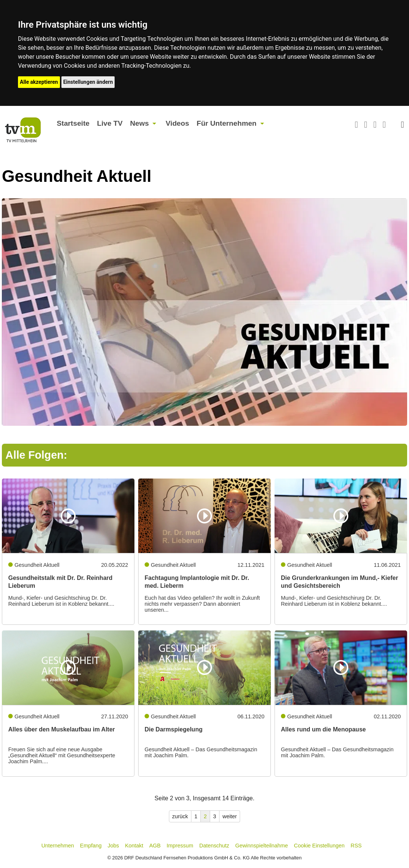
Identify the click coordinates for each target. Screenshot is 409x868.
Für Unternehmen (227, 123)
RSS (356, 846)
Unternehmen (57, 846)
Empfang (91, 846)
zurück (180, 816)
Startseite (73, 123)
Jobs (113, 846)
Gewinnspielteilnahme (262, 846)
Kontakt (134, 846)
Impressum (180, 846)
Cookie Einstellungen (319, 846)
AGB (155, 846)
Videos (177, 123)
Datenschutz (214, 846)
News (139, 123)
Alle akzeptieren (39, 82)
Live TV (110, 123)
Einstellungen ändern (88, 82)
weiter (230, 816)
